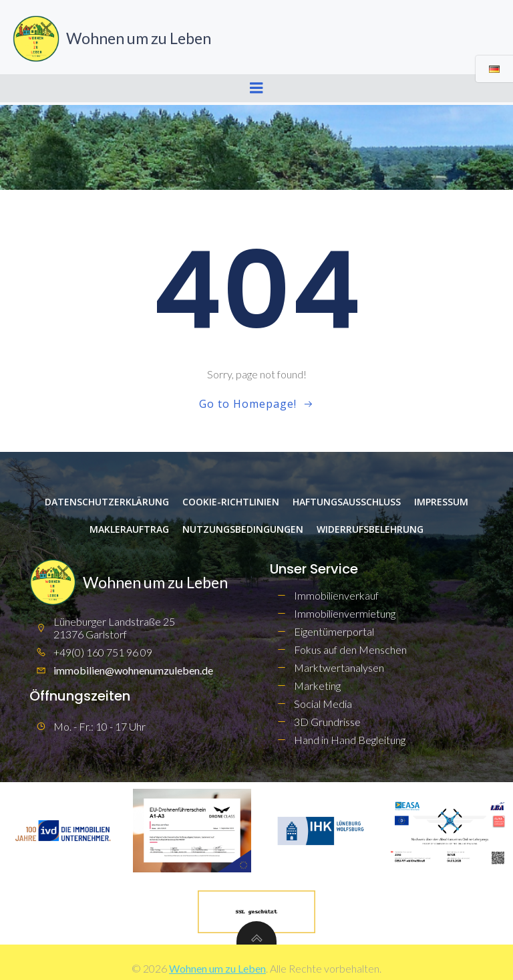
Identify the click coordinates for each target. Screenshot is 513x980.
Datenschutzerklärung (107, 499)
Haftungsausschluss (347, 499)
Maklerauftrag (129, 526)
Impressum (441, 499)
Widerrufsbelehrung (370, 526)
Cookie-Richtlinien (231, 499)
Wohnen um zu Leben (217, 958)
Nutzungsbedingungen (243, 526)
